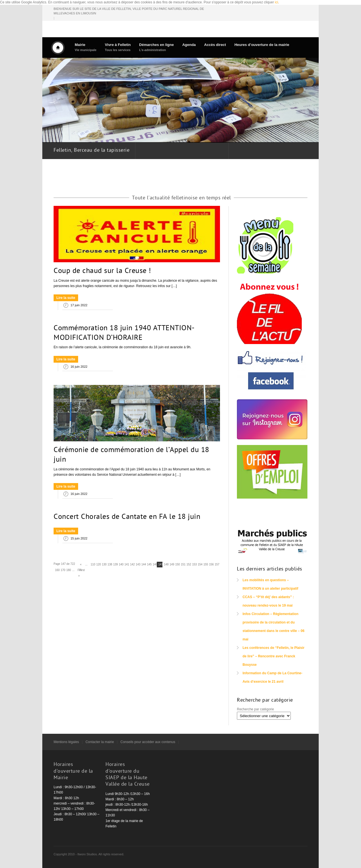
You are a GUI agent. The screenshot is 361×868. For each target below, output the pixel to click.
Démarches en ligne (156, 47)
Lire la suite (66, 298)
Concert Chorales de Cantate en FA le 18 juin (127, 517)
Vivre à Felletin (118, 47)
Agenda (189, 45)
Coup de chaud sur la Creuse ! (102, 271)
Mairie (86, 47)
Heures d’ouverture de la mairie (262, 45)
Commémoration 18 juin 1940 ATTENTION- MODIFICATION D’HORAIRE (124, 333)
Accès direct (215, 45)
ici (277, 2)
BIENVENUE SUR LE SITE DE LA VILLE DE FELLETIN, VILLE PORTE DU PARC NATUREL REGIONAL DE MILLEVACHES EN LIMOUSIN (129, 11)
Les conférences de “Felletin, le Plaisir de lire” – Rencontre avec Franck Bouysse (273, 656)
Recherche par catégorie (255, 709)
